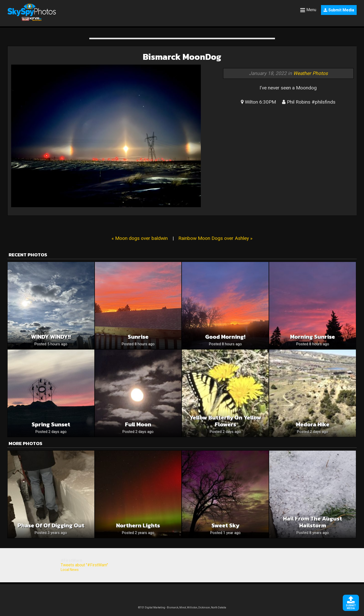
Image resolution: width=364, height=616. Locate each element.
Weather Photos (311, 73)
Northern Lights (138, 525)
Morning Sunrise (313, 337)
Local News (70, 570)
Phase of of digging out (51, 525)
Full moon (138, 424)
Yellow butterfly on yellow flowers (225, 421)
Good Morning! (225, 337)
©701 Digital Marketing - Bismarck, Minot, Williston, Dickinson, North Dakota (182, 608)
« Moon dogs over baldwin (140, 238)
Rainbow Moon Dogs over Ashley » (215, 238)
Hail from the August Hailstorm (313, 522)
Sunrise (138, 337)
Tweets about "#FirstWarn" (84, 565)
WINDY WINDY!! (51, 337)
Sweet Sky (225, 525)
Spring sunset (51, 424)
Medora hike (313, 424)
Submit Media (339, 10)
